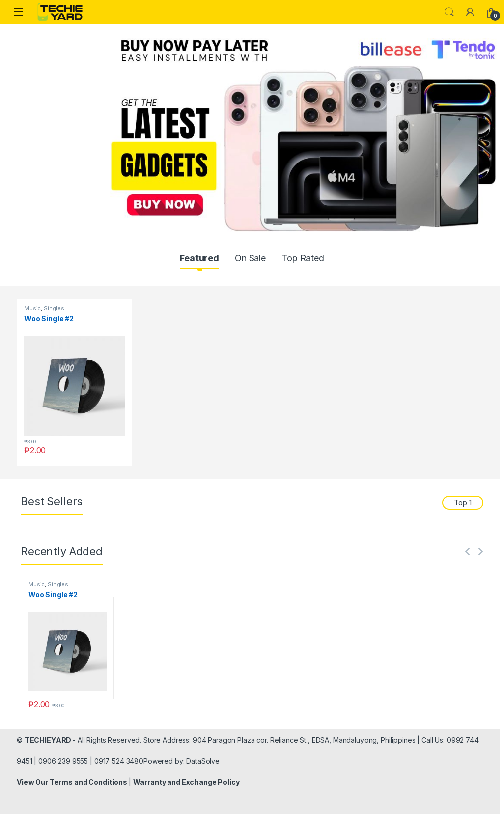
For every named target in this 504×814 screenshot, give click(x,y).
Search (449, 12)
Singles (54, 308)
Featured (200, 258)
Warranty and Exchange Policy (186, 782)
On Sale (250, 258)
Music (33, 308)
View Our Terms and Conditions (73, 782)
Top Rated (303, 258)
